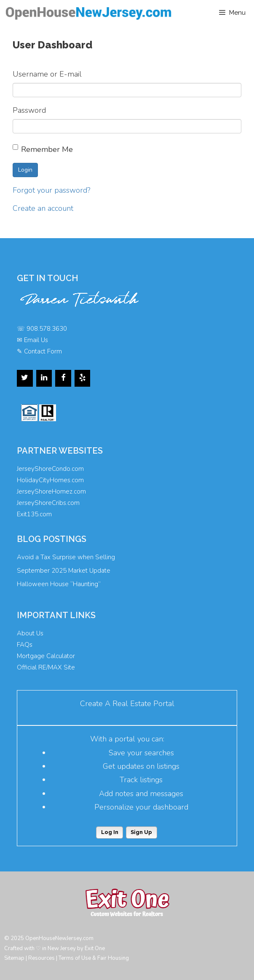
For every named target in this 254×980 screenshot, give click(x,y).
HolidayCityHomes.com (50, 480)
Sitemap (14, 958)
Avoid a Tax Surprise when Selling (66, 557)
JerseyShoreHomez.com (51, 491)
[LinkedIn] (44, 378)
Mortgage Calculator (46, 656)
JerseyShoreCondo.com (50, 469)
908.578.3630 (47, 329)
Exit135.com (34, 514)
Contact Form (43, 351)
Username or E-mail (47, 74)
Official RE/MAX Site (46, 667)
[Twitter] (25, 378)
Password (29, 110)
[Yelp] (83, 378)
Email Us (36, 340)
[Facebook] (63, 378)
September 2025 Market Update (64, 571)
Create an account (43, 208)
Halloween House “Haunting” (59, 584)
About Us (30, 633)
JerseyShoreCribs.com (48, 503)
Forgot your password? (51, 190)
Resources (41, 958)
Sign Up (141, 832)
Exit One (95, 948)
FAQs (25, 645)
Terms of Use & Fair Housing (94, 958)
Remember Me (43, 149)
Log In (110, 832)
